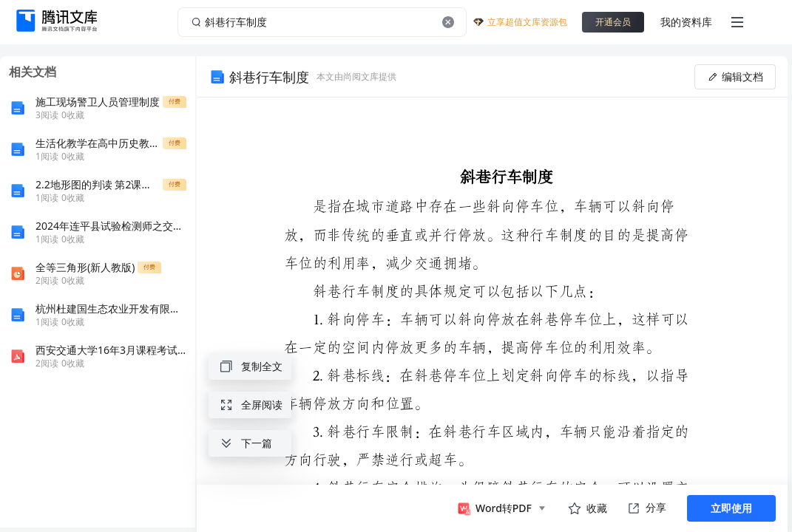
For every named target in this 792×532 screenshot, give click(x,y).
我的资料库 (686, 22)
